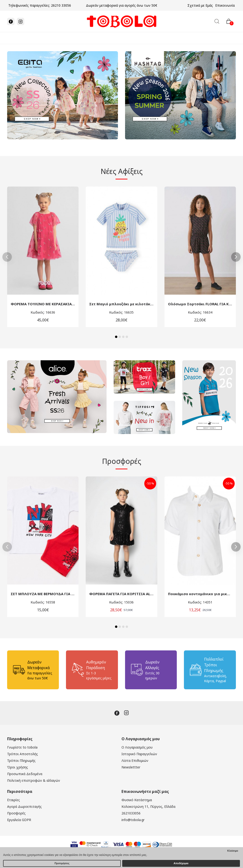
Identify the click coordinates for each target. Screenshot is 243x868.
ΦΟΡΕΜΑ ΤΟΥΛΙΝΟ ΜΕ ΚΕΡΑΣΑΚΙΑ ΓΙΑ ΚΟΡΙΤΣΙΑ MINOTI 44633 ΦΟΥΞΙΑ (43, 304)
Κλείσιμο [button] (233, 851)
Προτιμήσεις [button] (62, 863)
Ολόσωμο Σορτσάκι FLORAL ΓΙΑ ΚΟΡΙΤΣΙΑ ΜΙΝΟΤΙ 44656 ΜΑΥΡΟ (200, 304)
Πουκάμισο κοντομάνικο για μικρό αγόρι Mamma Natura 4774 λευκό (200, 594)
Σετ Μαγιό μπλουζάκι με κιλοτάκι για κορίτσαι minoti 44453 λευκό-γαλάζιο (121, 304)
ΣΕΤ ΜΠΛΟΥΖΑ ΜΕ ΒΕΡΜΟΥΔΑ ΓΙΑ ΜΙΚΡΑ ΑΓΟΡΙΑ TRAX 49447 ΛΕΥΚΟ (43, 594)
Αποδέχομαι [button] (181, 863)
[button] (7, 257)
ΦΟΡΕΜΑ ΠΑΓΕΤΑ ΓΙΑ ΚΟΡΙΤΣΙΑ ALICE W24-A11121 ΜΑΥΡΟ (121, 594)
